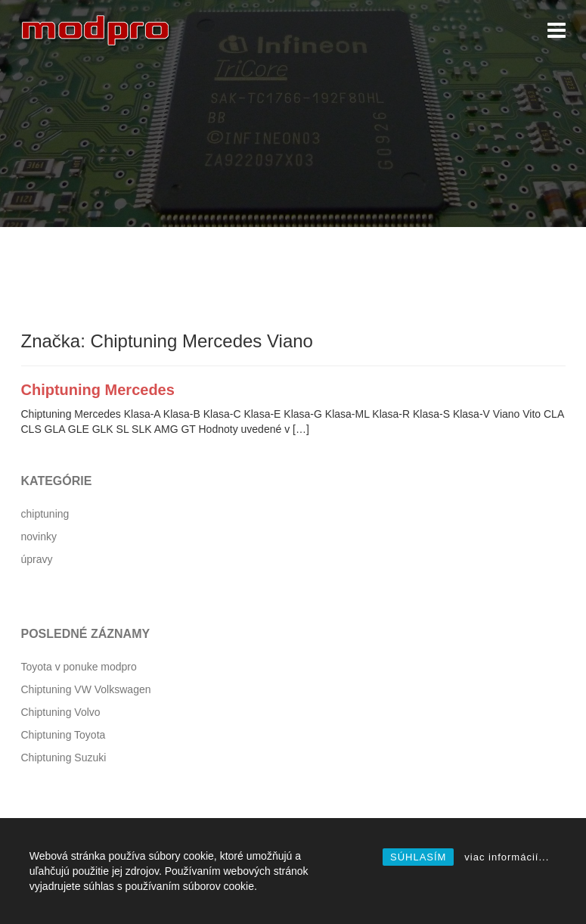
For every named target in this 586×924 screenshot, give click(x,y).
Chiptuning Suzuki (64, 758)
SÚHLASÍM (418, 857)
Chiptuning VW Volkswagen (86, 689)
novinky (39, 537)
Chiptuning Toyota (64, 735)
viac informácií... (507, 857)
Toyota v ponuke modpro (79, 667)
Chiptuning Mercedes (98, 390)
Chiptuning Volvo (61, 712)
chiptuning (45, 514)
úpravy (37, 559)
